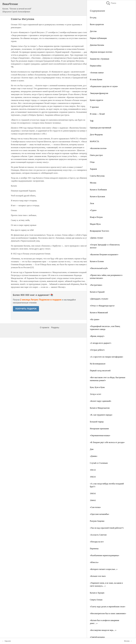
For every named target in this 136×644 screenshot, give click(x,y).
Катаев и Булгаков (97, 196)
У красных (94, 107)
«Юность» (94, 562)
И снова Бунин (96, 79)
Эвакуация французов (99, 93)
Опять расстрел (96, 155)
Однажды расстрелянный (100, 128)
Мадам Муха (95, 224)
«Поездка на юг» (97, 542)
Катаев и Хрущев (97, 593)
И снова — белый (97, 114)
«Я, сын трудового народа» (101, 415)
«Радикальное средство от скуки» (104, 86)
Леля (92, 203)
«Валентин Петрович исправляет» (104, 255)
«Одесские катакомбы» (100, 514)
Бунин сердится (96, 100)
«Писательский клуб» (99, 268)
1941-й (93, 470)
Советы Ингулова (97, 176)
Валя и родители (97, 24)
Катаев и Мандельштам (100, 408)
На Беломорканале (98, 364)
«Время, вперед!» (97, 336)
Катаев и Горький (97, 292)
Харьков (93, 169)
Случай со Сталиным (99, 463)
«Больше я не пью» (98, 576)
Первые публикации (98, 38)
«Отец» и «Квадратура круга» (102, 306)
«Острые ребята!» (97, 350)
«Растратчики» (96, 285)
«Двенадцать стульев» (99, 299)
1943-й (93, 493)
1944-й (93, 500)
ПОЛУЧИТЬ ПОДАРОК (26, 309)
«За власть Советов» (98, 535)
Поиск (111, 3)
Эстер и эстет (95, 394)
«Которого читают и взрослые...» (104, 569)
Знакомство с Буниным (99, 59)
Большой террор (97, 422)
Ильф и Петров (96, 217)
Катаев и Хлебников (98, 190)
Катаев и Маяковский (99, 313)
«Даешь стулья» (97, 238)
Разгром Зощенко (97, 521)
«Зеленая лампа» (97, 73)
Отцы (92, 162)
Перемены (94, 549)
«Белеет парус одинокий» (101, 401)
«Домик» (94, 456)
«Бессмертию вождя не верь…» (103, 630)
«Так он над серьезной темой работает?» (107, 528)
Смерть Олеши (96, 600)
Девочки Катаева (97, 45)
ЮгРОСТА (94, 141)
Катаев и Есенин (97, 261)
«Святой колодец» (97, 637)
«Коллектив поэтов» (98, 148)
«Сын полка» (95, 507)
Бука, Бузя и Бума (97, 387)
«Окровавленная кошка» (100, 435)
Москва (93, 183)
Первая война (96, 66)
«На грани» (95, 319)
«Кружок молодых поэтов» (101, 52)
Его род (93, 18)
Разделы (55, 328)
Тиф (92, 121)
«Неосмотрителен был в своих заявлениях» (108, 613)
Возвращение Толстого (99, 231)
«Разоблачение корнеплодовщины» (105, 555)
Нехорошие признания (99, 429)
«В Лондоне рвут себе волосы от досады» (107, 442)
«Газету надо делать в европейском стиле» (108, 607)
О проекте (45, 328)
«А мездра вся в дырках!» (101, 343)
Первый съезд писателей (100, 371)
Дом (92, 449)
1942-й (93, 477)
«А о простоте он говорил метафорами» (107, 357)
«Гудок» (93, 210)
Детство (93, 31)
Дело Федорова (96, 135)
